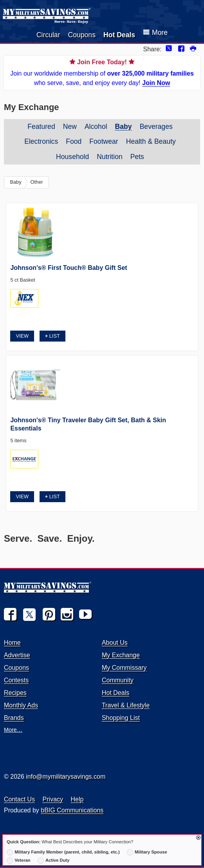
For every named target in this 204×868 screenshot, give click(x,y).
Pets (137, 157)
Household (72, 157)
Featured (41, 127)
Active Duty (54, 861)
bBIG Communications (72, 810)
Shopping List (121, 718)
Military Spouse (147, 852)
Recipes (15, 693)
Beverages (156, 127)
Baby (124, 127)
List (52, 336)
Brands (14, 718)
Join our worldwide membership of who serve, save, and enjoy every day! (102, 72)
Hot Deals (119, 35)
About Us (115, 643)
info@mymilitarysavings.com (66, 777)
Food (74, 141)
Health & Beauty (151, 141)
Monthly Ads (21, 705)
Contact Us (19, 799)
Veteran (19, 861)
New (70, 127)
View (22, 336)
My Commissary (124, 668)
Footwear (104, 141)
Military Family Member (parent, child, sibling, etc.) (63, 852)
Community (118, 680)
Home (12, 643)
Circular (48, 35)
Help (77, 799)
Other (37, 182)
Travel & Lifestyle (126, 705)
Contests (16, 680)
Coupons (82, 35)
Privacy (53, 799)
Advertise (17, 655)
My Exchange (121, 655)
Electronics (41, 141)
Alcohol (96, 127)
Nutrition (110, 157)
